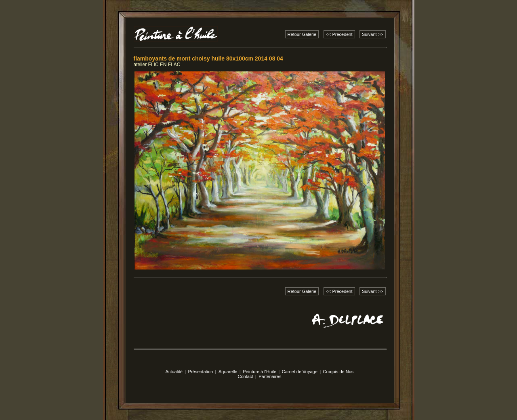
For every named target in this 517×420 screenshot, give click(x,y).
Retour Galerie (302, 34)
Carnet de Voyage (300, 372)
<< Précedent (339, 34)
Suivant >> (373, 34)
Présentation (201, 372)
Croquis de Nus (338, 372)
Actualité (174, 372)
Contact (246, 376)
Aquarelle (228, 372)
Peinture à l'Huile (260, 372)
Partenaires (270, 376)
